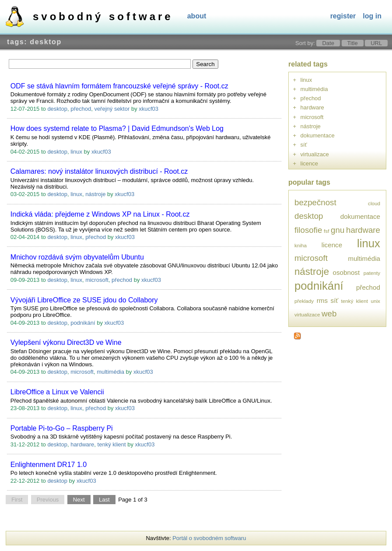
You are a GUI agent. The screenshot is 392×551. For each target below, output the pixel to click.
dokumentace (318, 135)
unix (376, 301)
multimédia (110, 372)
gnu (338, 230)
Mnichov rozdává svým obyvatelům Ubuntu (77, 257)
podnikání (83, 323)
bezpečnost (315, 202)
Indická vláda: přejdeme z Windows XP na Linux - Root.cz (100, 214)
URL (376, 43)
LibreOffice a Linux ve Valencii (57, 392)
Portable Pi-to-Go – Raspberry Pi (62, 428)
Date (328, 43)
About (197, 16)
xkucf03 (149, 109)
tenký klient (112, 444)
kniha (301, 245)
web (329, 314)
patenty (372, 273)
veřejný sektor (112, 109)
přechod (81, 109)
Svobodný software (103, 16)
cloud (374, 203)
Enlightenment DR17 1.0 (49, 465)
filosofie (308, 230)
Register (343, 16)
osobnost (346, 272)
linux (76, 152)
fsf (326, 231)
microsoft (97, 280)
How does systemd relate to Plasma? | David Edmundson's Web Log (117, 128)
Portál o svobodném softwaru (209, 538)
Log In (372, 16)
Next (79, 500)
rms (322, 300)
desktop (57, 109)
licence (309, 163)
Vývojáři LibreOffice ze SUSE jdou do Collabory (84, 300)
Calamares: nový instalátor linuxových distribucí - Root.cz (99, 171)
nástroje (95, 194)
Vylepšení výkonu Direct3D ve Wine (66, 342)
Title (353, 43)
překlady (304, 301)
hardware (82, 444)
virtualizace (315, 154)
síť (304, 145)
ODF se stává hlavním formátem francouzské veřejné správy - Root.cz (119, 86)
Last (104, 500)
